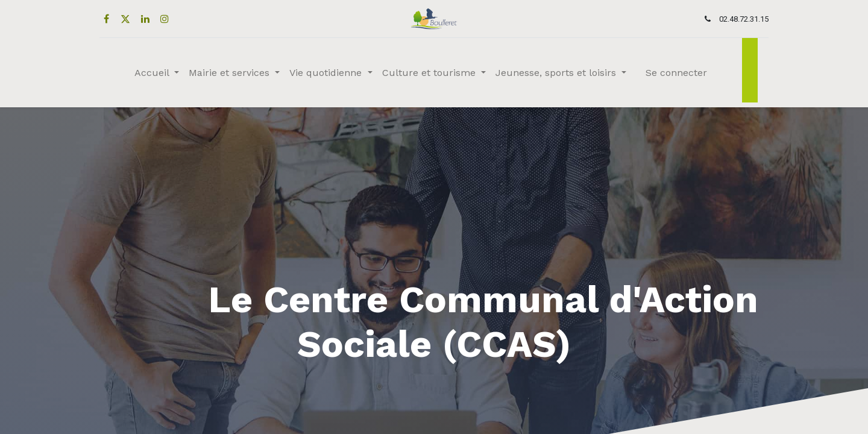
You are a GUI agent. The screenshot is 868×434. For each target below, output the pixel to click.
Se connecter (676, 73)
